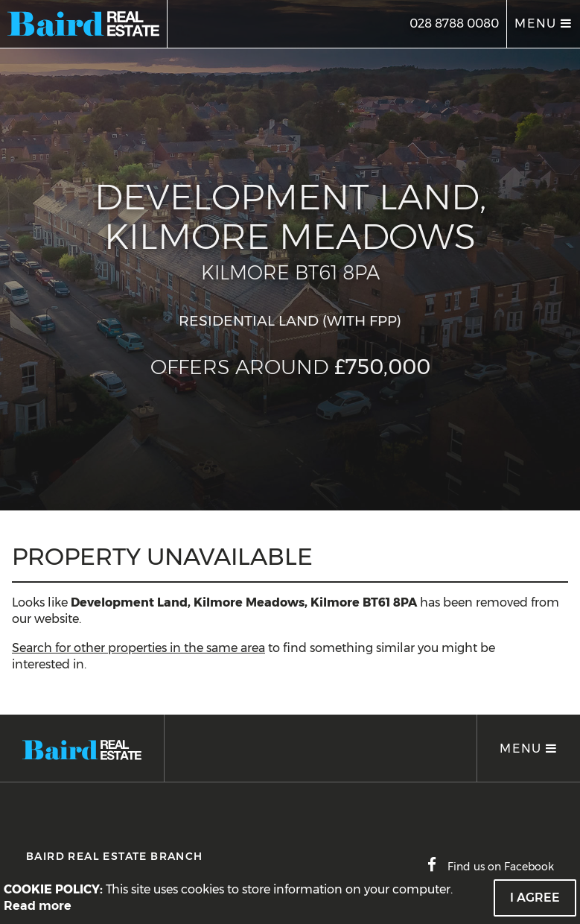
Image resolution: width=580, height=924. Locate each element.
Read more (38, 906)
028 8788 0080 (454, 23)
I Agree (535, 898)
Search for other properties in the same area (138, 648)
